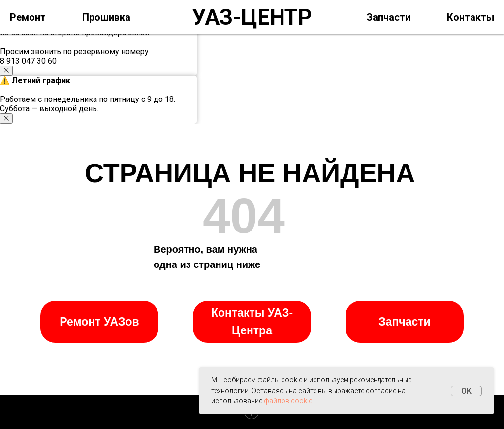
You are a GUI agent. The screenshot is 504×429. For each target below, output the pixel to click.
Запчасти (389, 17)
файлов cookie (288, 401)
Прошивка (106, 17)
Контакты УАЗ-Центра (252, 322)
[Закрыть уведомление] (6, 71)
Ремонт (28, 17)
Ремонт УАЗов (99, 322)
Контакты (471, 17)
